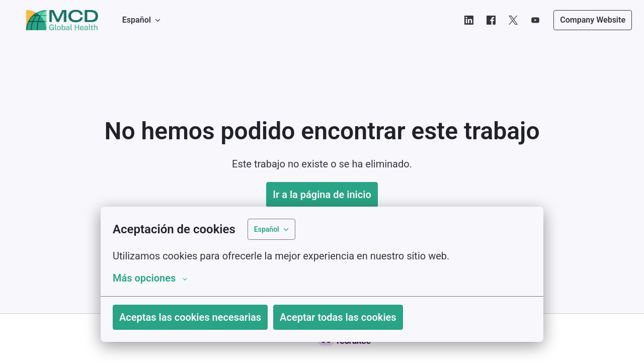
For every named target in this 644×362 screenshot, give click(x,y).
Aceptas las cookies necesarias (190, 317)
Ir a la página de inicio (322, 195)
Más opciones (150, 278)
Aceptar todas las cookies (338, 317)
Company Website (593, 20)
